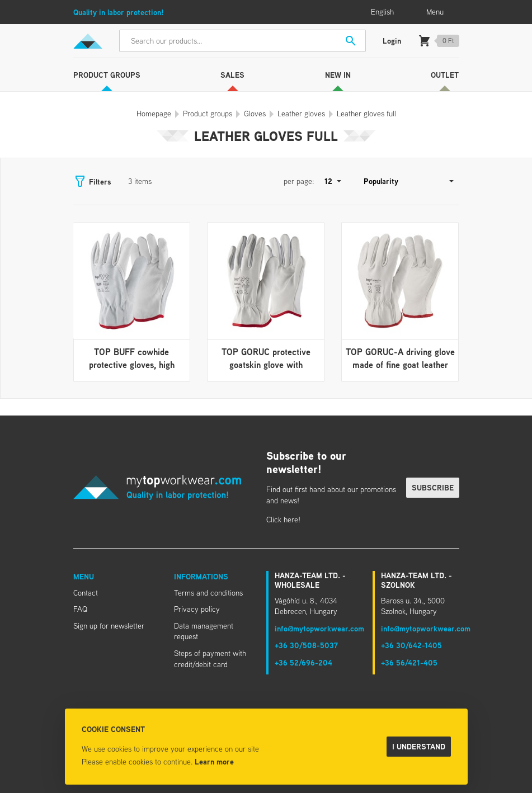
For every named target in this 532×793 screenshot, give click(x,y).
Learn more (214, 761)
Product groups (107, 75)
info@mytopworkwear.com (319, 628)
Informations (201, 576)
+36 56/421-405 (409, 662)
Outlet (445, 75)
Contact (86, 593)
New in (338, 75)
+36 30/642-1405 (411, 645)
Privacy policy (197, 609)
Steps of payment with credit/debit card (210, 659)
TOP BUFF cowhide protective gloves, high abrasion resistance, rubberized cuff (132, 370)
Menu (84, 576)
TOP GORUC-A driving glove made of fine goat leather (400, 358)
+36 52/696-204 (303, 662)
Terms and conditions (208, 593)
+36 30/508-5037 (306, 645)
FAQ (80, 609)
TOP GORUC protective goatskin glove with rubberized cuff (266, 364)
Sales (232, 75)
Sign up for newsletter (109, 626)
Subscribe (433, 487)
